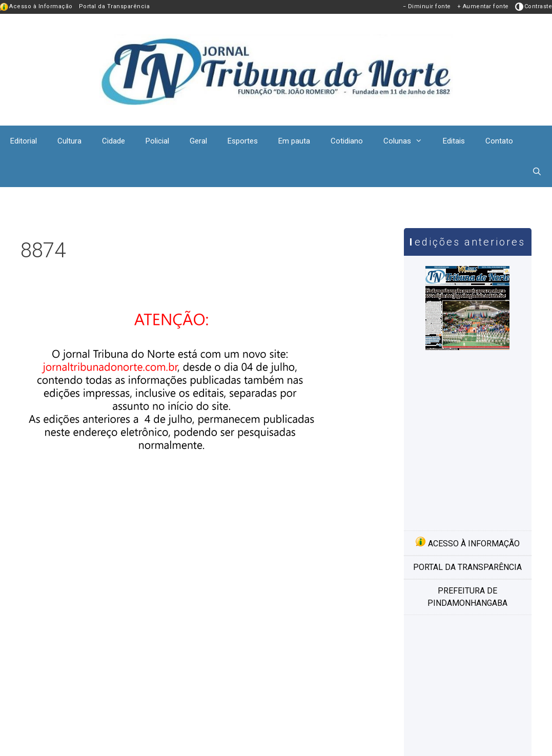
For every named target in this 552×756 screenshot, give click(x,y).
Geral (198, 141)
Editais (454, 141)
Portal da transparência (467, 567)
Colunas (408, 141)
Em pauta (294, 141)
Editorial (24, 141)
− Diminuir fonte (427, 6)
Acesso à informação (468, 542)
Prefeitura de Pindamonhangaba (467, 597)
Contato (499, 141)
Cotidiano (347, 141)
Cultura (69, 141)
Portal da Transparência (115, 6)
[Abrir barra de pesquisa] (537, 172)
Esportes (243, 141)
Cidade (114, 141)
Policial (157, 141)
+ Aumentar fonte (483, 6)
